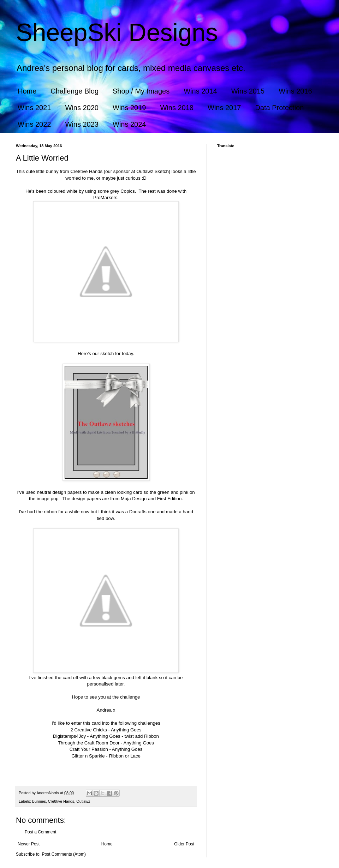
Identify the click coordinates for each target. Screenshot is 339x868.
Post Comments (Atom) (64, 854)
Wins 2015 (248, 91)
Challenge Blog (75, 91)
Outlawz (83, 801)
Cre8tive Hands (86, 171)
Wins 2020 (82, 108)
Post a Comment (40, 832)
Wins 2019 (129, 108)
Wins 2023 (82, 124)
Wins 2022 (34, 124)
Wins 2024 (129, 124)
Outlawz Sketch (153, 171)
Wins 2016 (295, 91)
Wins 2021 (34, 108)
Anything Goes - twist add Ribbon (124, 736)
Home (27, 91)
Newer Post (29, 844)
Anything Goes (126, 730)
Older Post (184, 844)
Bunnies (39, 801)
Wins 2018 (177, 108)
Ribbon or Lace (124, 756)
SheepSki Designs (117, 32)
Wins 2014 (200, 91)
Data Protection (280, 108)
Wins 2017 (224, 108)
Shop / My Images (141, 91)
